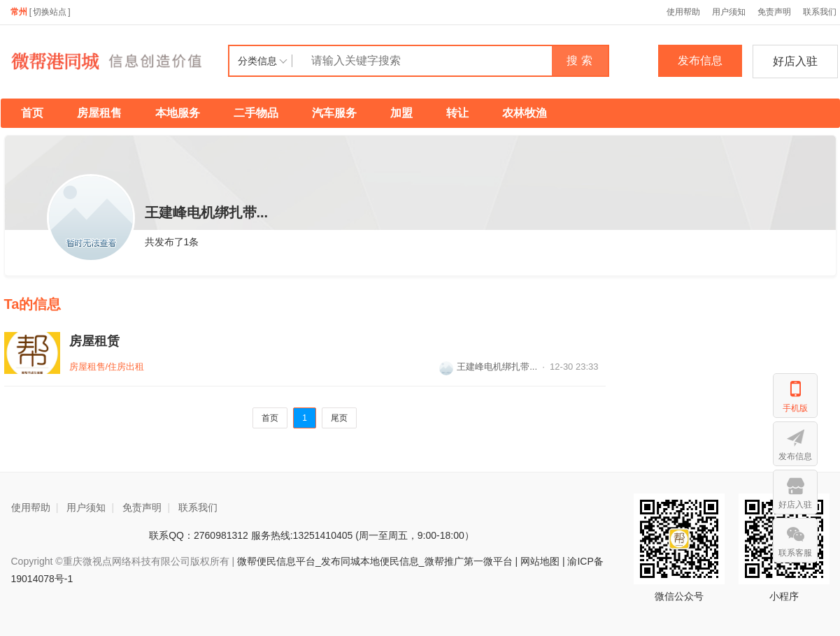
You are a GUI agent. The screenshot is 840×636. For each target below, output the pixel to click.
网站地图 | (543, 561)
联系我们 (198, 507)
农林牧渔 (525, 113)
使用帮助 (683, 12)
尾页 (339, 418)
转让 (457, 113)
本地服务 (178, 113)
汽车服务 (334, 113)
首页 (32, 113)
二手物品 (256, 113)
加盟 (401, 113)
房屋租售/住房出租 (107, 367)
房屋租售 (99, 113)
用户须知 (729, 12)
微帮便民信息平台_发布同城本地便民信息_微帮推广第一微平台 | (376, 561)
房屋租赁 (94, 341)
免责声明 (774, 12)
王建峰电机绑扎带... (488, 367)
